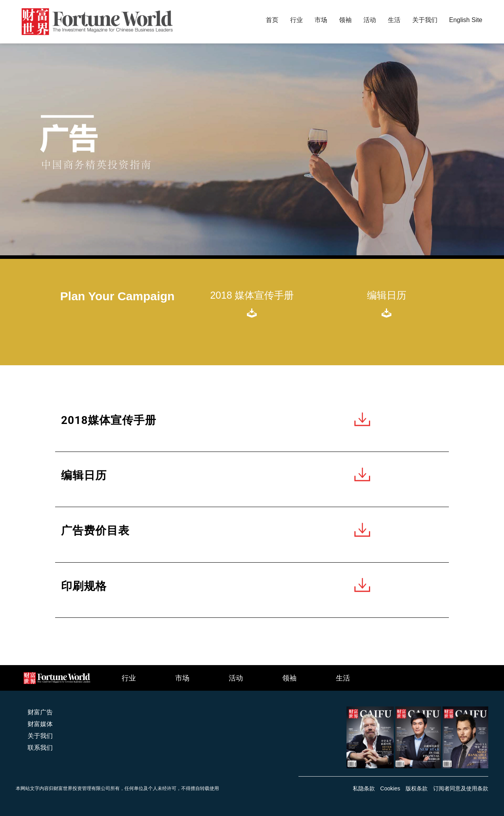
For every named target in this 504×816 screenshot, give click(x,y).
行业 (129, 678)
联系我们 (40, 748)
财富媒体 (40, 724)
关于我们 (40, 736)
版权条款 (417, 788)
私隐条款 (364, 788)
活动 (236, 678)
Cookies (390, 788)
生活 (343, 678)
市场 (182, 678)
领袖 (289, 678)
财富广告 (40, 712)
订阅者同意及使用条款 (461, 788)
